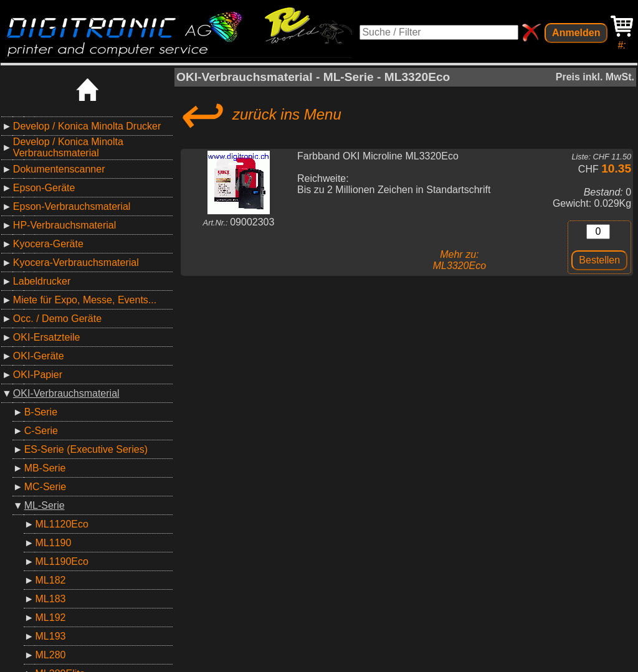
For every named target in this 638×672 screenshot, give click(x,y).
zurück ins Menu (259, 115)
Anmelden (576, 33)
